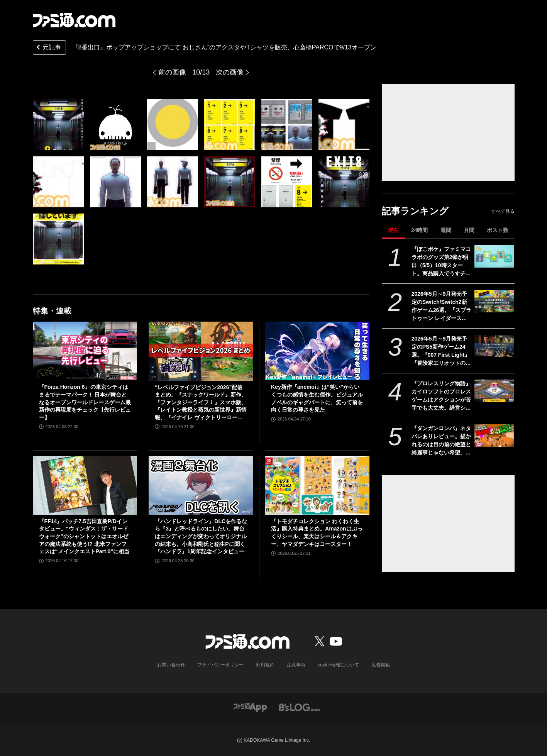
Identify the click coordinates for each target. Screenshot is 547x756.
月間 (469, 230)
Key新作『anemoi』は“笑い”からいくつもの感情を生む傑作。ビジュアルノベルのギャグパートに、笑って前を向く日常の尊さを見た (317, 398)
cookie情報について (338, 665)
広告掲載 (381, 665)
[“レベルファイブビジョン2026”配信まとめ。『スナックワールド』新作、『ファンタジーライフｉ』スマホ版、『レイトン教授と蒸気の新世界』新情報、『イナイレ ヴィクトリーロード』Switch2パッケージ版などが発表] (201, 351)
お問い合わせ (171, 665)
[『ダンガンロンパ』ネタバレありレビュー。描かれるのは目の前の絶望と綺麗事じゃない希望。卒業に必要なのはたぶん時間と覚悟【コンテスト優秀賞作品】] (494, 436)
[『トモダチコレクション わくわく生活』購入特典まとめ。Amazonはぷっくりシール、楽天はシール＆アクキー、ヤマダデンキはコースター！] (317, 485)
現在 (393, 230)
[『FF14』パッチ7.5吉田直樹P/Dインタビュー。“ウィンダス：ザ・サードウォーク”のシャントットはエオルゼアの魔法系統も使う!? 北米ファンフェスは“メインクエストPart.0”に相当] (85, 485)
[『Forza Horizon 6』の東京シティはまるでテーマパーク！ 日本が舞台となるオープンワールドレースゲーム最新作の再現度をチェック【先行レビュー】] (85, 351)
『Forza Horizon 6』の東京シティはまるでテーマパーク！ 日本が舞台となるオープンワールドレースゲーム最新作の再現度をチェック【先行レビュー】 (85, 402)
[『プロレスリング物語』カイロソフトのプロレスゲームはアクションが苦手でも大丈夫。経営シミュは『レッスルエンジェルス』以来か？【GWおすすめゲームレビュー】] (494, 391)
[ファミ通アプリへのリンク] (250, 707)
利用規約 (265, 665)
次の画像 (230, 72)
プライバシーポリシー (220, 665)
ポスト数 (498, 230)
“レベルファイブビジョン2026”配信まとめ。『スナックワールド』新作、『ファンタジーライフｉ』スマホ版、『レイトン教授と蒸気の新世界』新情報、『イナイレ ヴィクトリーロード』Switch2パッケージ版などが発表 (201, 403)
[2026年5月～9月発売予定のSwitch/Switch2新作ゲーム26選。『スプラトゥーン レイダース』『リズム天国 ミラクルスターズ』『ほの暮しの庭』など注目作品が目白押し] (494, 301)
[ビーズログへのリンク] (299, 707)
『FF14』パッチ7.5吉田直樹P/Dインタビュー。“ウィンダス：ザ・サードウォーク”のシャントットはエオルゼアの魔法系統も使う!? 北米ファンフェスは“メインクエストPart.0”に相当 (84, 536)
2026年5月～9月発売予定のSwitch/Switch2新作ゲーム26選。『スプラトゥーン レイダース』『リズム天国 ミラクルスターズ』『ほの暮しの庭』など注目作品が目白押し (442, 307)
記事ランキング (415, 211)
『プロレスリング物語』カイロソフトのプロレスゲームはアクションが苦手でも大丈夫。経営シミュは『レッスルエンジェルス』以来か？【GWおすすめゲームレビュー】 (441, 396)
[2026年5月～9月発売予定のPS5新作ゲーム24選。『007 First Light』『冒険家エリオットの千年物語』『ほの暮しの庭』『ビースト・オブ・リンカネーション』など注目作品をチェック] (494, 346)
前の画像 (172, 72)
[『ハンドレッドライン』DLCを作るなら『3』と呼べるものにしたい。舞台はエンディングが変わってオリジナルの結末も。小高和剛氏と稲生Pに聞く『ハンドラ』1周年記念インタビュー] (201, 485)
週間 (446, 230)
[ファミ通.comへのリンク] (74, 20)
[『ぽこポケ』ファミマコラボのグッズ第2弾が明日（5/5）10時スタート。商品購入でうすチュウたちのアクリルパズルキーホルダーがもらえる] (494, 256)
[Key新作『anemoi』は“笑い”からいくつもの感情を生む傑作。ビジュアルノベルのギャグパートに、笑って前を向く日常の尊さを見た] (317, 351)
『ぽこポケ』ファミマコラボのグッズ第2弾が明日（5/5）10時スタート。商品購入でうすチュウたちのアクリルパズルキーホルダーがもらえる (441, 262)
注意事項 (296, 665)
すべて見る (503, 211)
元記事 (48, 48)
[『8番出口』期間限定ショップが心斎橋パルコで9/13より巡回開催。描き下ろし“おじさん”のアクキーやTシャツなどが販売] (58, 125)
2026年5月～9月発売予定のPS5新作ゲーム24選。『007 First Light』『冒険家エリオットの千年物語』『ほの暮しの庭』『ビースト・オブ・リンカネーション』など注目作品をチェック (441, 351)
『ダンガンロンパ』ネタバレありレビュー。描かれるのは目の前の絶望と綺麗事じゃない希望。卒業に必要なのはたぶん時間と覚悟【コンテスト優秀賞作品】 (441, 441)
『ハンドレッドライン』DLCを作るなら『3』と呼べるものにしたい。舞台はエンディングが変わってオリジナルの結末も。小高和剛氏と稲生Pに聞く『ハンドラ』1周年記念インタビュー (201, 536)
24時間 (420, 230)
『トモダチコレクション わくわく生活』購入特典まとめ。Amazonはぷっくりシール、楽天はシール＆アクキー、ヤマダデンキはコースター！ (317, 533)
